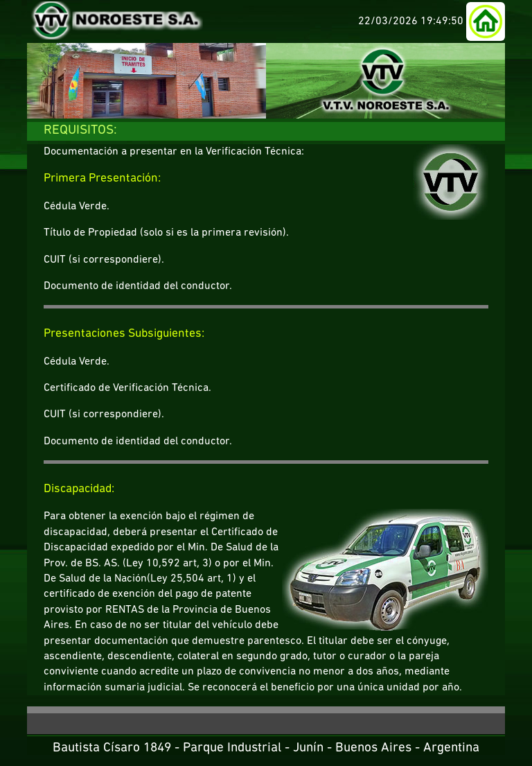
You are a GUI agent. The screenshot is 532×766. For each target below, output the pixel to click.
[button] (486, 21)
